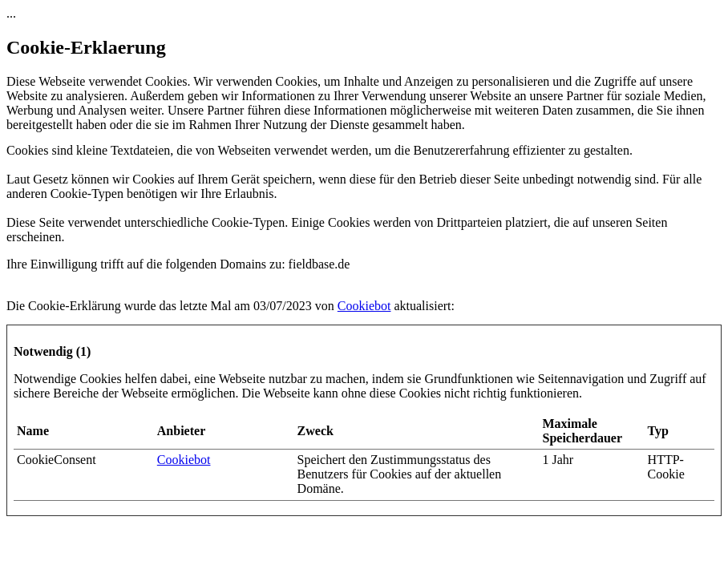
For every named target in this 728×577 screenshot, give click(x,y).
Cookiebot (364, 306)
